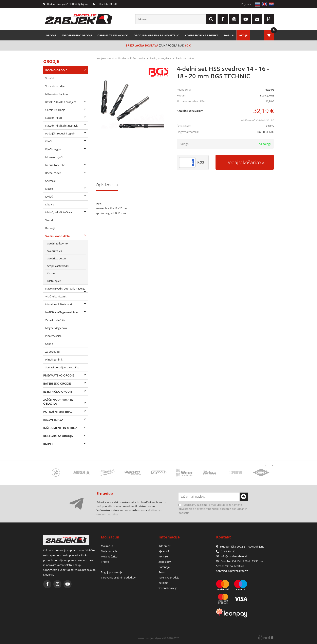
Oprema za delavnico (113, 35)
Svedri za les (55, 251)
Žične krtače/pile (55, 320)
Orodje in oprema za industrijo (156, 35)
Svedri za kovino (58, 243)
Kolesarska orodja (58, 436)
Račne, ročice (53, 173)
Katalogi (163, 583)
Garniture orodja (55, 110)
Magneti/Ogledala (56, 328)
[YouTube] (246, 19)
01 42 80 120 (226, 551)
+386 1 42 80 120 (105, 4)
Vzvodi (49, 220)
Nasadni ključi (54, 118)
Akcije (243, 35)
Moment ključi (54, 157)
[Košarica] (269, 35)
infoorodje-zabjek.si (234, 556)
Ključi (48, 141)
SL (258, 4)
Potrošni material (58, 412)
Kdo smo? (164, 546)
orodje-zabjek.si (105, 58)
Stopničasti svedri (58, 266)
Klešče (49, 189)
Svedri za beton (57, 258)
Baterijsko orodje (57, 383)
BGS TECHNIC (266, 132)
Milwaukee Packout (57, 94)
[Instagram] (234, 19)
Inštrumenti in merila (60, 428)
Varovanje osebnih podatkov (118, 577)
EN (264, 4)
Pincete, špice (53, 336)
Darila (229, 35)
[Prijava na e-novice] (244, 497)
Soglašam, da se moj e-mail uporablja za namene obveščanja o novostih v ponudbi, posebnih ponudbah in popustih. (213, 509)
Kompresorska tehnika (202, 35)
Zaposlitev (165, 562)
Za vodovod (52, 352)
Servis (162, 572)
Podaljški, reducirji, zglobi (60, 133)
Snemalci (51, 181)
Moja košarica (109, 556)
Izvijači (49, 197)
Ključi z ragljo (53, 149)
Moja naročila (109, 551)
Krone (51, 273)
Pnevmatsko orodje (59, 375)
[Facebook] (223, 19)
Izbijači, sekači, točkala (59, 212)
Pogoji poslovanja (111, 572)
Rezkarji (50, 228)
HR (271, 4)
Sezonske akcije (168, 588)
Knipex (48, 444)
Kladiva (50, 204)
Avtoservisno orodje (77, 35)
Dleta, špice (54, 281)
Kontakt (163, 556)
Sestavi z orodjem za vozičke (62, 367)
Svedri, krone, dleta (58, 236)
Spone (49, 344)
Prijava (246, 4)
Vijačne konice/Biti (56, 296)
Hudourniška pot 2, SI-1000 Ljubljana (66, 4)
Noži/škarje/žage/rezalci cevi (62, 312)
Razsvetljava (53, 420)
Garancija (164, 567)
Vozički (49, 78)
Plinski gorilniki (54, 360)
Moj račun (107, 546)
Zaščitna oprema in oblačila (58, 402)
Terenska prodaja (169, 577)
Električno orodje (58, 392)
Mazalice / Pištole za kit (59, 304)
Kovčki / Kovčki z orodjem (61, 102)
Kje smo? (164, 551)
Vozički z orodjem (56, 86)
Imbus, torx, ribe (55, 165)
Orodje (51, 35)
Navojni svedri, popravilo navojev (65, 289)
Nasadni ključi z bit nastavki (62, 126)
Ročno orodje (56, 70)
